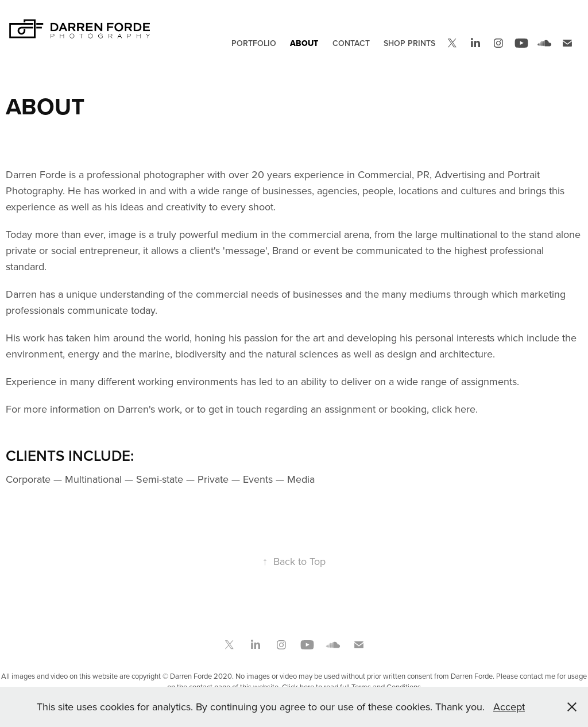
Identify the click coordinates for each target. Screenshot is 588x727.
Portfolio (254, 43)
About (304, 43)
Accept (509, 707)
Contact (351, 43)
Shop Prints (409, 43)
